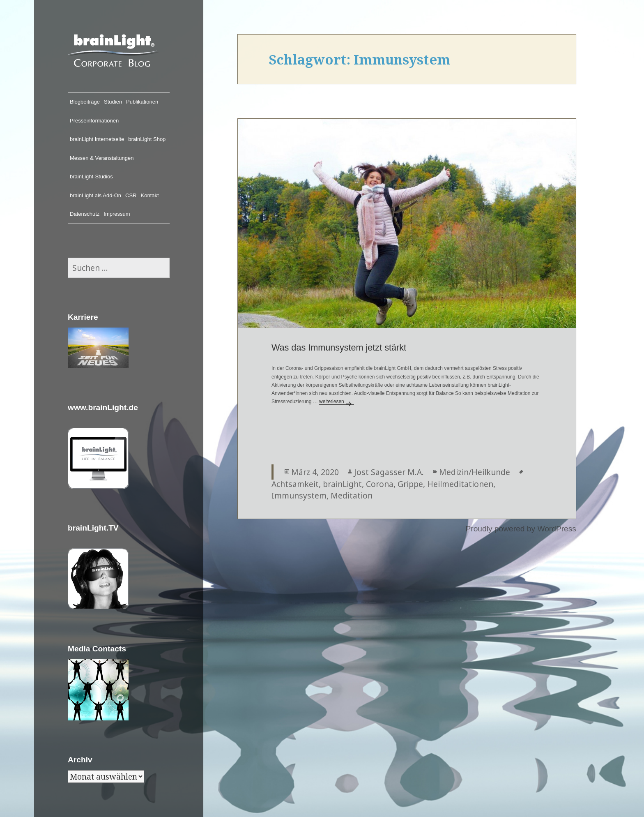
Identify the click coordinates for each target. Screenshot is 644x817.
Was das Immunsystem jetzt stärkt (339, 347)
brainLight (342, 484)
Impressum (117, 214)
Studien (113, 102)
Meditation (352, 495)
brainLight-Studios (91, 177)
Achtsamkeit (295, 484)
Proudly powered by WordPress (521, 529)
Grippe (410, 484)
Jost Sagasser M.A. (389, 472)
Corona (380, 484)
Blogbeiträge (85, 102)
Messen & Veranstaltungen (102, 158)
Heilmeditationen (460, 484)
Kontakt (150, 195)
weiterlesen (337, 402)
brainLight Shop (147, 139)
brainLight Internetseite (97, 139)
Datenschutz (85, 214)
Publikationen (142, 102)
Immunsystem (299, 495)
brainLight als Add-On (95, 195)
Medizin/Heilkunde (475, 472)
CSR (131, 195)
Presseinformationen (94, 121)
